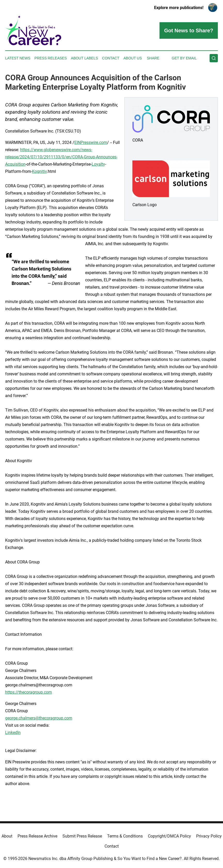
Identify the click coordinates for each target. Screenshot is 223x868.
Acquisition (15, 164)
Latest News (18, 58)
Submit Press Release (82, 836)
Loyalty (98, 164)
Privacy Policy (209, 836)
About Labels (85, 58)
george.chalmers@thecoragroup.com (39, 718)
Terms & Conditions (125, 836)
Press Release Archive (37, 836)
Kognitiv (39, 171)
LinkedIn (13, 733)
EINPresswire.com (91, 142)
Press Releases (51, 58)
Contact (111, 58)
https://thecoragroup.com (29, 692)
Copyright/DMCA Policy (169, 836)
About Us (133, 58)
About (7, 836)
